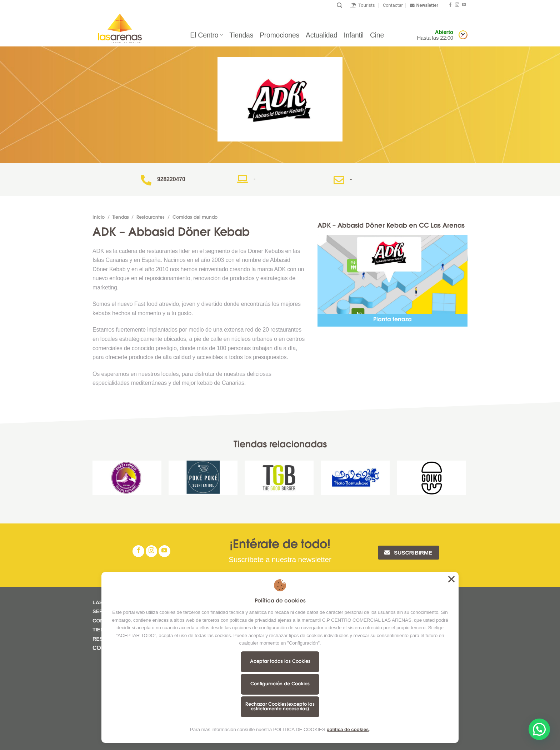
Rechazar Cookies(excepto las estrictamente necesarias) (280, 707)
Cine (377, 35)
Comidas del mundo (195, 218)
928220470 (171, 179)
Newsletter (424, 5)
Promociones (279, 35)
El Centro (206, 35)
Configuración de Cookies (280, 684)
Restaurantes (151, 218)
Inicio (99, 218)
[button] (539, 729)
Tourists (363, 5)
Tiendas (241, 35)
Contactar (393, 5)
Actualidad (321, 35)
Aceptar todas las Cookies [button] (451, 579)
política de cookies (347, 729)
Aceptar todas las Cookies (280, 662)
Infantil (354, 35)
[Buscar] (339, 5)
